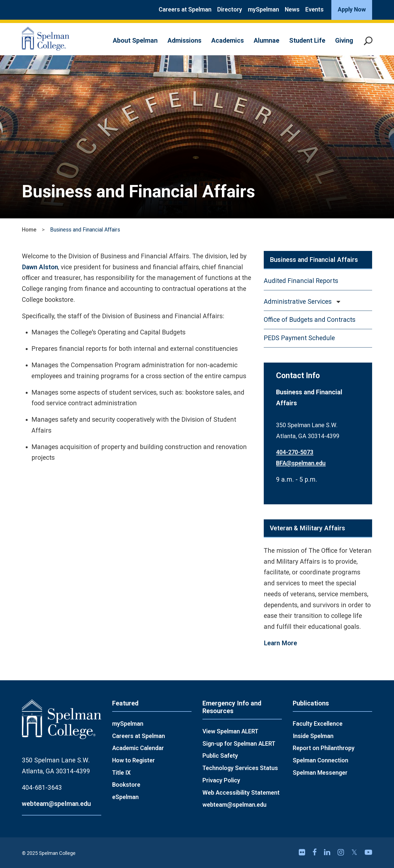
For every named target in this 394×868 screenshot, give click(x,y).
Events (315, 9)
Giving (344, 40)
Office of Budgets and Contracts (310, 320)
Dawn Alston (40, 267)
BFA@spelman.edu (301, 463)
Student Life (307, 40)
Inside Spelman (313, 736)
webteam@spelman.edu (56, 804)
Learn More (280, 643)
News (292, 9)
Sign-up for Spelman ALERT (239, 744)
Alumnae (266, 40)
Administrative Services (298, 302)
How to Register (134, 760)
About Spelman (135, 40)
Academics (228, 40)
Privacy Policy (221, 780)
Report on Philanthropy (324, 748)
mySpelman (263, 9)
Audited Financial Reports (301, 281)
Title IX (121, 773)
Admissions (184, 40)
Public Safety (220, 756)
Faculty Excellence (318, 724)
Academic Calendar (138, 748)
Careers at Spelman (185, 9)
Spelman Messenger (320, 773)
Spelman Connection (321, 760)
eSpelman (125, 797)
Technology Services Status (240, 768)
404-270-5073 (295, 452)
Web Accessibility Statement (241, 793)
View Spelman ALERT (230, 731)
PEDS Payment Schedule (299, 338)
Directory (230, 9)
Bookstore (126, 785)
